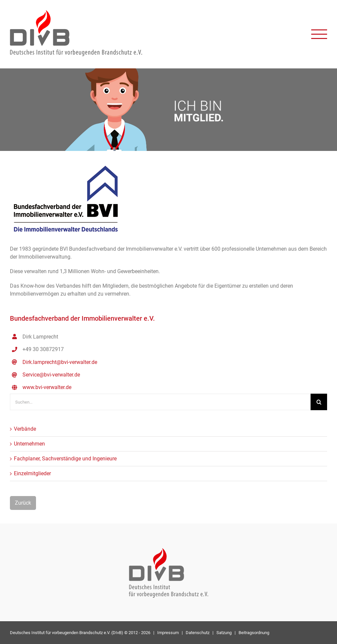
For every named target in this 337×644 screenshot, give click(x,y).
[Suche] (319, 402)
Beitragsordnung (254, 633)
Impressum (168, 633)
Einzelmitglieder (32, 473)
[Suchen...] (160, 402)
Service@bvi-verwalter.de (51, 375)
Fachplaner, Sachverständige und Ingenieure (65, 459)
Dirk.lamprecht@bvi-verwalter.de (60, 362)
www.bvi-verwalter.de (47, 387)
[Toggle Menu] (319, 34)
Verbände (25, 429)
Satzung (224, 633)
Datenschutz (198, 633)
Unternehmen (29, 444)
